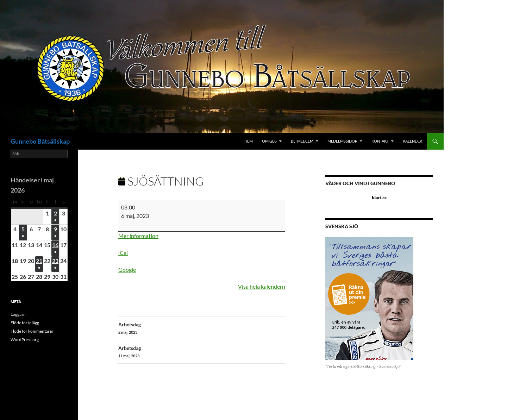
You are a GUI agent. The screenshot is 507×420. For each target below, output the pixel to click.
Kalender (412, 141)
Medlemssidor (342, 141)
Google (127, 269)
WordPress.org (25, 340)
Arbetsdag (202, 328)
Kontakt (380, 141)
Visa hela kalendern (262, 286)
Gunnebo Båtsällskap (40, 141)
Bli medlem (302, 141)
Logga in (18, 314)
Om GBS (269, 141)
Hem (249, 141)
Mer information (138, 236)
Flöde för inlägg (25, 323)
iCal (123, 253)
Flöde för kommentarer (32, 331)
